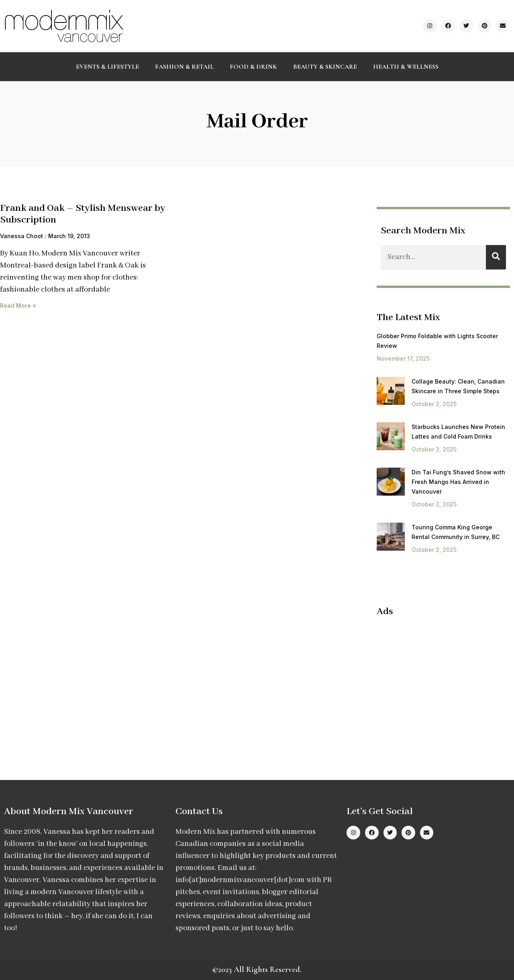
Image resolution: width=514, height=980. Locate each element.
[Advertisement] (444, 682)
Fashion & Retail (184, 67)
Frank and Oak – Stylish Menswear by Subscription (83, 214)
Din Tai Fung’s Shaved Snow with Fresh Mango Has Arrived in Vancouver (458, 482)
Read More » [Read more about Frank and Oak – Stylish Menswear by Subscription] (18, 305)
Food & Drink (253, 67)
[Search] (496, 257)
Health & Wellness (406, 67)
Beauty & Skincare (325, 67)
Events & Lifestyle (107, 67)
